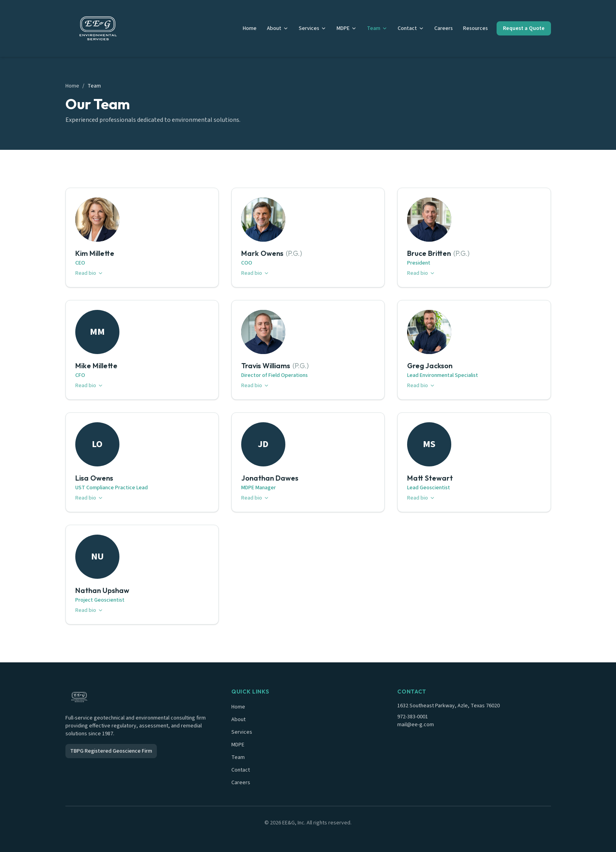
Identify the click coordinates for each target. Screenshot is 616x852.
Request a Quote (524, 28)
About (278, 28)
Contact (411, 28)
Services (313, 28)
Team (377, 28)
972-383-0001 (413, 717)
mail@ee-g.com (416, 725)
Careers (444, 28)
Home (250, 28)
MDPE (347, 28)
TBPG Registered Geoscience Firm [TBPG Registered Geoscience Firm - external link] (111, 751)
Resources (475, 28)
